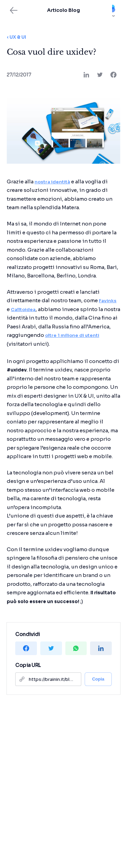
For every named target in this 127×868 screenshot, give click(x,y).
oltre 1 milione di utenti (72, 335)
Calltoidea (23, 310)
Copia (98, 679)
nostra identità (52, 182)
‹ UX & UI (16, 37)
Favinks (108, 301)
